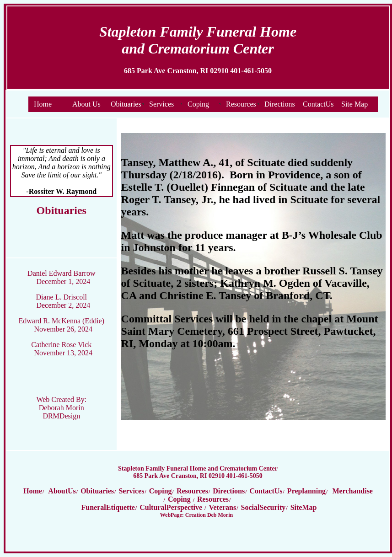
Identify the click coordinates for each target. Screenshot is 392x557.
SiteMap (304, 507)
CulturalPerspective (172, 507)
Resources (241, 104)
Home (43, 104)
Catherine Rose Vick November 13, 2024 (62, 349)
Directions (280, 104)
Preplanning (306, 491)
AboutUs (61, 491)
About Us (86, 104)
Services (161, 104)
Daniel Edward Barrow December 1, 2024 (61, 277)
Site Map (354, 104)
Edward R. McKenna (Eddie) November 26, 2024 (62, 325)
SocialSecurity (263, 507)
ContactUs (318, 104)
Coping (198, 104)
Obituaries (126, 104)
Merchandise (352, 491)
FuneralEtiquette (108, 507)
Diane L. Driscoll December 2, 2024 (63, 301)
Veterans (222, 507)
